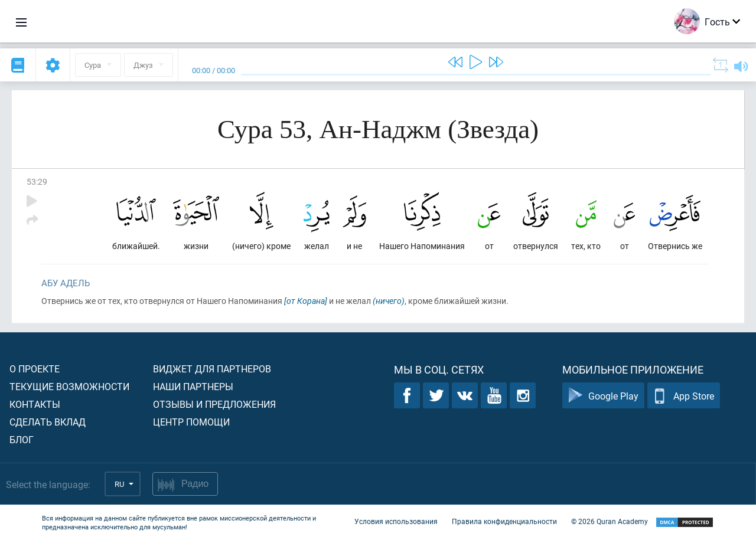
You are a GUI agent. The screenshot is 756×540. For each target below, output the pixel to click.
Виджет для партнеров (212, 369)
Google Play (603, 396)
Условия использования (396, 521)
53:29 (37, 181)
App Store (684, 396)
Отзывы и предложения (214, 404)
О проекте (35, 369)
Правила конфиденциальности (504, 521)
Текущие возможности (69, 386)
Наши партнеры (193, 386)
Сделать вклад (48, 422)
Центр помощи (191, 422)
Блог (22, 439)
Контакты (35, 404)
